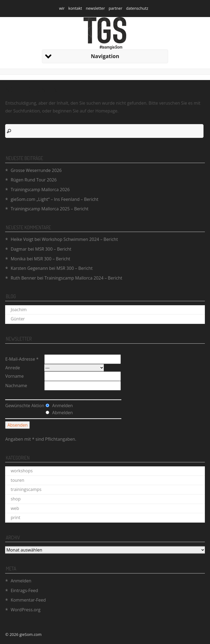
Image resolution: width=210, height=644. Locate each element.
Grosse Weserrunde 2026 (36, 170)
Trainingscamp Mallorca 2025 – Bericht (49, 209)
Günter (18, 319)
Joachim (19, 310)
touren (17, 480)
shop (16, 499)
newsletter (95, 8)
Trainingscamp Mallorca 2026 (40, 190)
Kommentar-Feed (28, 600)
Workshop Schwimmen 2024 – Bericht (80, 239)
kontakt (75, 8)
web (15, 508)
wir (62, 8)
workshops (21, 471)
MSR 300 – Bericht (53, 249)
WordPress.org (25, 610)
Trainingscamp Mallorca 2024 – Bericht (83, 278)
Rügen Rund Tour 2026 (34, 180)
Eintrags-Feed (24, 590)
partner (116, 8)
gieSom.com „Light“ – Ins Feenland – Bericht (54, 199)
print (15, 517)
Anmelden (21, 581)
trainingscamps (26, 489)
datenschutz (137, 8)
